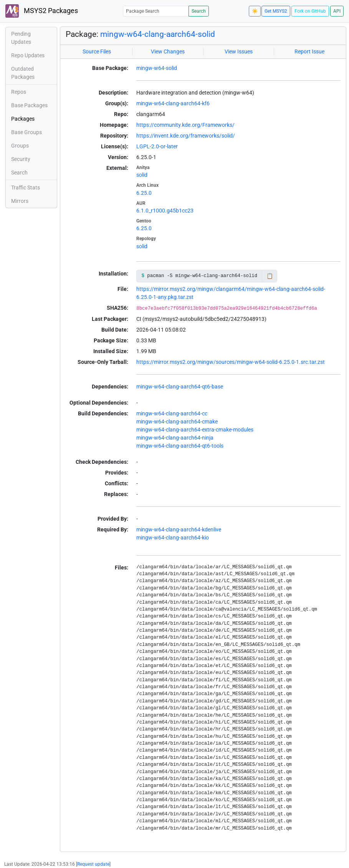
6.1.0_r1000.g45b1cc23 (165, 211)
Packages (23, 119)
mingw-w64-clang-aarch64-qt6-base (180, 387)
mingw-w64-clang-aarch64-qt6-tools (180, 446)
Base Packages (29, 105)
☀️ (255, 11)
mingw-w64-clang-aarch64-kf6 (173, 103)
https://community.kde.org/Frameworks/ (185, 125)
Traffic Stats (26, 188)
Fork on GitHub (310, 11)
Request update (93, 864)
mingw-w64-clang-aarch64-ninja (175, 438)
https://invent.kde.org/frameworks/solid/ (186, 136)
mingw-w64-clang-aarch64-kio (173, 538)
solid (142, 175)
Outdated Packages (23, 73)
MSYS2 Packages (42, 11)
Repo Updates (28, 55)
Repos (19, 92)
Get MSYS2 (276, 11)
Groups (20, 146)
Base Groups (26, 132)
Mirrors (20, 201)
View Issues (239, 51)
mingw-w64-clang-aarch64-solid (158, 34)
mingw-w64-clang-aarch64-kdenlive (179, 529)
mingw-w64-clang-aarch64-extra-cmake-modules (195, 430)
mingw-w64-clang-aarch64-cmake (177, 422)
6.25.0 (144, 193)
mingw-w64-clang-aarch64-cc (172, 413)
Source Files (97, 51)
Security (21, 159)
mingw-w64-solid (157, 68)
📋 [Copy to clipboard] (270, 276)
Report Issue (309, 51)
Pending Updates (21, 38)
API (337, 11)
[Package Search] (156, 11)
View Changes (168, 51)
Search (199, 11)
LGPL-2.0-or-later (157, 146)
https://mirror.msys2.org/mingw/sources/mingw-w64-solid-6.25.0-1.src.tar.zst (231, 362)
